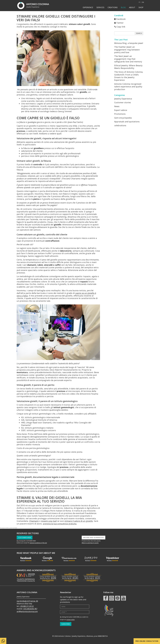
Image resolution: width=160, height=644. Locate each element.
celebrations (120, 125)
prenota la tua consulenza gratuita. (60, 524)
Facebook (121, 19)
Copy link (121, 27)
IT (139, 2)
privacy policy (71, 620)
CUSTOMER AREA (25, 537)
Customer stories (123, 102)
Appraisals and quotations (127, 122)
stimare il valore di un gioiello (79, 521)
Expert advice (121, 110)
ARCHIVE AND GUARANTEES (93, 537)
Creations (113, 7)
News (117, 106)
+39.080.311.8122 (27, 606)
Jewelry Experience (123, 99)
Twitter (120, 23)
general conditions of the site (38, 543)
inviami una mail (49, 521)
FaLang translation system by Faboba (9, 528)
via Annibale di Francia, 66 (27, 601)
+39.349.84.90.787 (30, 609)
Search (139, 33)
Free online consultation (147, 641)
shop (141, 7)
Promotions (120, 114)
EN (143, 2)
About (132, 7)
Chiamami (34, 521)
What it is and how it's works (90, 543)
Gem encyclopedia (123, 118)
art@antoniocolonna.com (27, 611)
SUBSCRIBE (66, 624)
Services (100, 7)
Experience (88, 7)
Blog (123, 7)
